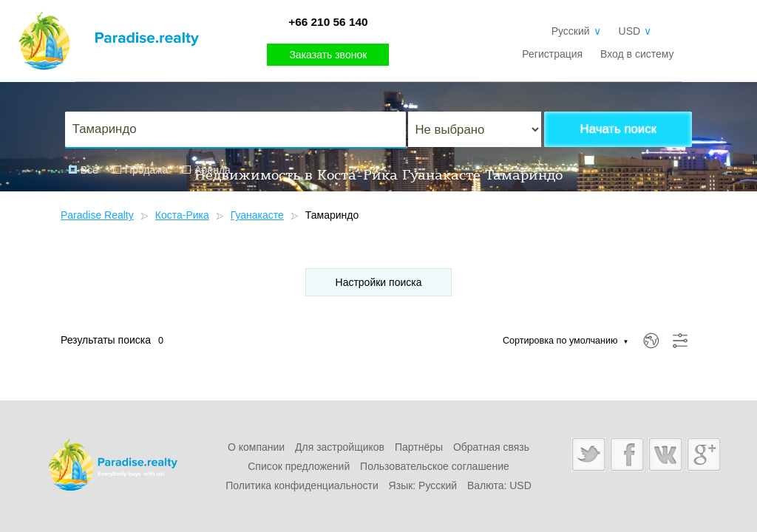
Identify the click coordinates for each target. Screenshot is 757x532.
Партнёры (419, 447)
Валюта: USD (499, 485)
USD (635, 31)
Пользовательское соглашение (435, 466)
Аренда (213, 170)
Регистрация (552, 54)
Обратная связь (491, 447)
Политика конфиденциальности (302, 485)
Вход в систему (637, 54)
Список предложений (299, 466)
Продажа (146, 170)
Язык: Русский (423, 485)
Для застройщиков (340, 447)
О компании (256, 447)
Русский (576, 31)
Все (89, 170)
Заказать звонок (328, 55)
